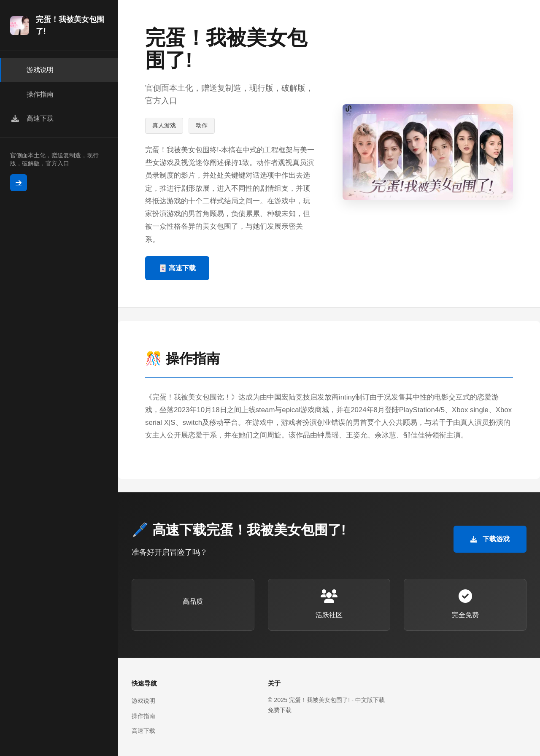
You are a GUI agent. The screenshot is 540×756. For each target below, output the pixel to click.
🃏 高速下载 (177, 268)
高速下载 (143, 731)
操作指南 (143, 716)
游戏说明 (143, 701)
